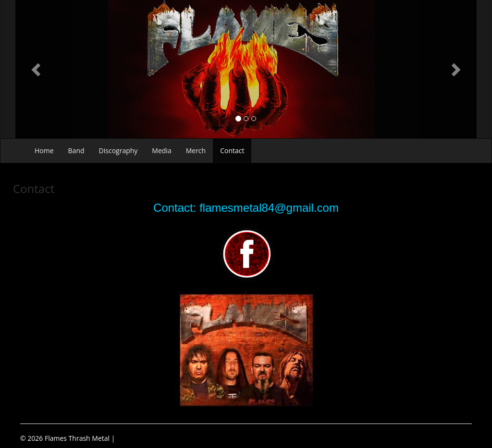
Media (161, 151)
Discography (118, 151)
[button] (37, 69)
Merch (196, 151)
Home (44, 151)
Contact (232, 151)
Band (76, 151)
